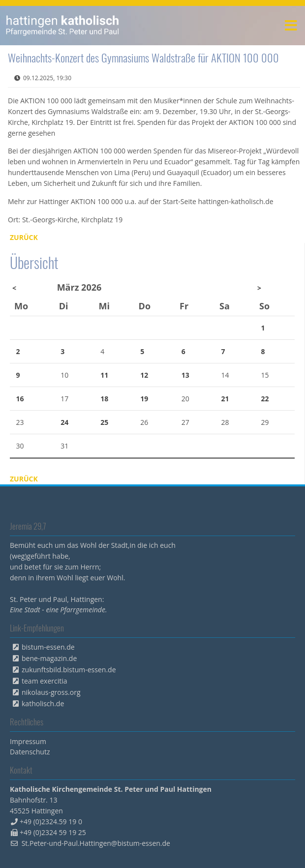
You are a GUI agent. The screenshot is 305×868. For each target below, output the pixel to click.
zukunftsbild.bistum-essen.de (69, 670)
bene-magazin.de (49, 658)
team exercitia (45, 681)
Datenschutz (30, 752)
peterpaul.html (63, 26)
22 (265, 399)
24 (64, 422)
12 (144, 375)
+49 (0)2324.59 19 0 (51, 822)
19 (144, 399)
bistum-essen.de (48, 647)
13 (185, 375)
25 (104, 422)
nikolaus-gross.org (51, 692)
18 (104, 399)
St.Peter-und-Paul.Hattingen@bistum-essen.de (96, 843)
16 (20, 399)
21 (225, 399)
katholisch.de (43, 703)
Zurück (24, 237)
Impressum (28, 741)
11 (104, 375)
